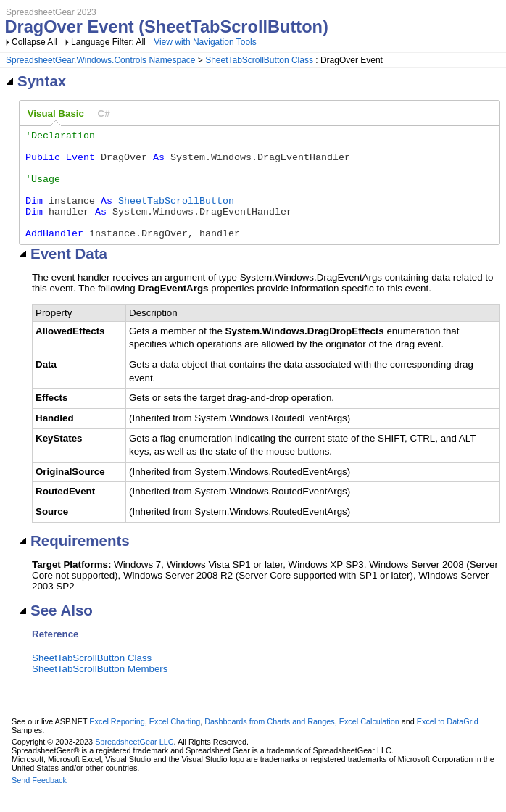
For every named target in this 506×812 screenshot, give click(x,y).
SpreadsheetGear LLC (134, 763)
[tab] (56, 114)
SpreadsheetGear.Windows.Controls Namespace (100, 60)
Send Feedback (39, 802)
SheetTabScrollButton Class (259, 60)
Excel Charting (175, 743)
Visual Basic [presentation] (56, 113)
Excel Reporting (117, 743)
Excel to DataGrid (448, 743)
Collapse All (34, 42)
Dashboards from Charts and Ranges (269, 743)
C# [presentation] (104, 113)
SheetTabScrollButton (176, 215)
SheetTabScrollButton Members (100, 691)
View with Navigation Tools (205, 42)
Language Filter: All (109, 42)
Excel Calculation (369, 743)
